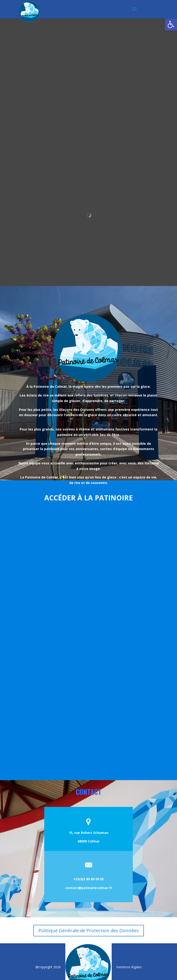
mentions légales (129, 967)
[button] (171, 24)
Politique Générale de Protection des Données (89, 930)
